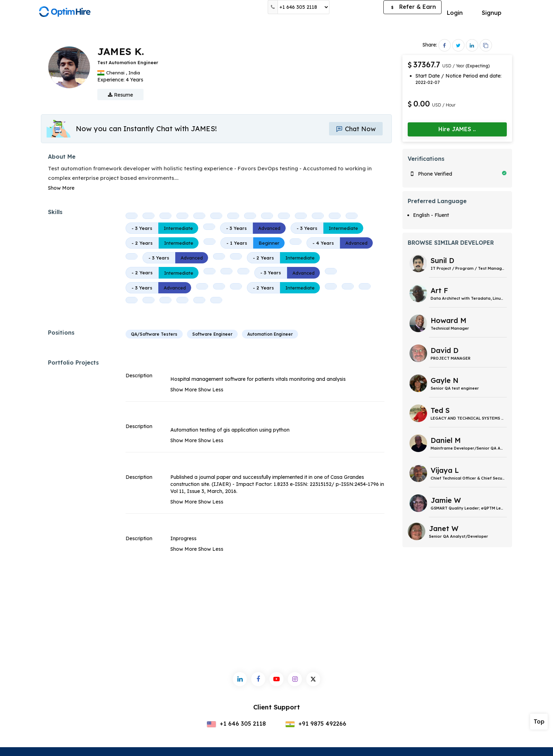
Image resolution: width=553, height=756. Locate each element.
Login (455, 13)
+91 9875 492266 (316, 724)
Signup (492, 13)
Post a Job (356, 7)
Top (539, 721)
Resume (120, 95)
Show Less (211, 390)
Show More (61, 188)
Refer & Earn (412, 7)
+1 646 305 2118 (236, 724)
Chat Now (356, 129)
